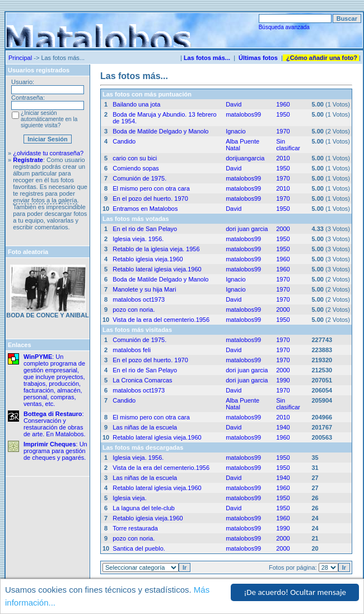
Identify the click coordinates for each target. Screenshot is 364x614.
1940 (283, 427)
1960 (283, 104)
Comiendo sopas (136, 168)
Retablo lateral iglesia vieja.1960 (157, 269)
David (234, 104)
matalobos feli (132, 350)
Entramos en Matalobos (145, 209)
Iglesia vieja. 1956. (138, 239)
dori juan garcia (247, 229)
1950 (283, 114)
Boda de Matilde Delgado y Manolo (160, 131)
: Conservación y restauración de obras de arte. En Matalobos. (55, 424)
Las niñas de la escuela (145, 427)
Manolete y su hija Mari (144, 289)
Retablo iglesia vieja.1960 (148, 259)
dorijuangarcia (245, 158)
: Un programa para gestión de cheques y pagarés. (55, 451)
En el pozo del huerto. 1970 (150, 198)
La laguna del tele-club (144, 508)
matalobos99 (243, 114)
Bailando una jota (136, 104)
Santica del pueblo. (139, 548)
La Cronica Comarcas (142, 380)
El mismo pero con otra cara (151, 188)
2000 (283, 229)
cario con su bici (135, 158)
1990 (283, 380)
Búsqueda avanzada (284, 27)
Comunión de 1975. (139, 178)
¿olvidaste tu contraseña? (48, 153)
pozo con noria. (134, 310)
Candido (124, 141)
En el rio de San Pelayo (145, 229)
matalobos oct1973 (139, 299)
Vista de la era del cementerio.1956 (161, 320)
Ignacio (235, 131)
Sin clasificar (288, 145)
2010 (283, 158)
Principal (20, 58)
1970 (283, 131)
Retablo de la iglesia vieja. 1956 (156, 249)
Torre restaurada (135, 528)
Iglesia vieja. (130, 498)
